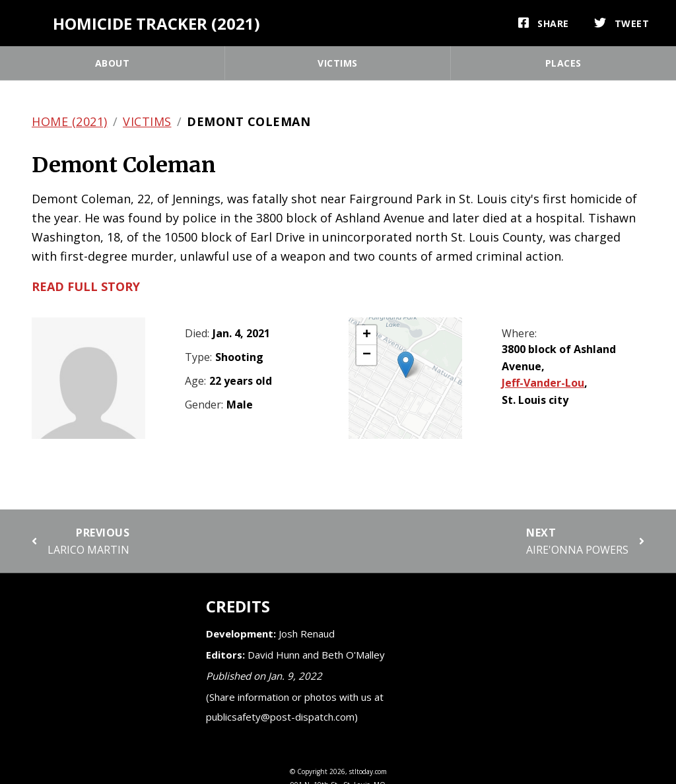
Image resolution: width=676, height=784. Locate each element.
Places (563, 63)
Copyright (312, 771)
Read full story (86, 286)
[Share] (544, 23)
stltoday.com (368, 771)
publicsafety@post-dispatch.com (280, 717)
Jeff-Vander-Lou (543, 383)
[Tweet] (622, 23)
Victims (338, 63)
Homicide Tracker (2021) (156, 23)
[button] (406, 365)
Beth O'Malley (353, 655)
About (113, 63)
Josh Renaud (307, 634)
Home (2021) (70, 121)
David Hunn (274, 655)
